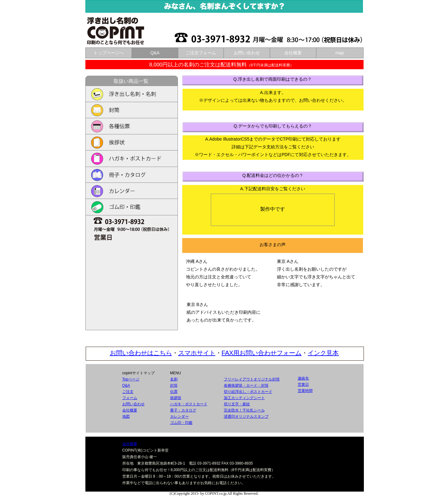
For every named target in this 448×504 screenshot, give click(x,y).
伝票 (174, 392)
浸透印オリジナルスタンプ (246, 416)
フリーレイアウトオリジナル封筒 (252, 379)
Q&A (126, 385)
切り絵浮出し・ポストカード (248, 392)
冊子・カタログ (183, 410)
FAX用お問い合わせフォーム (262, 353)
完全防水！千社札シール (244, 410)
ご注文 (128, 392)
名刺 (174, 379)
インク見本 (323, 353)
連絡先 (303, 378)
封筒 (174, 385)
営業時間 (305, 391)
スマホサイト (197, 353)
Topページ (131, 379)
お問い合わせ (133, 404)
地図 (126, 416)
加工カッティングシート (244, 398)
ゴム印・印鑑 (181, 423)
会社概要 (130, 410)
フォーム (130, 398)
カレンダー (179, 416)
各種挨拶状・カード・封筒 (246, 385)
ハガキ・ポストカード (189, 404)
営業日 (303, 385)
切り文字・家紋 (237, 404)
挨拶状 (176, 398)
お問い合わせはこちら (141, 353)
